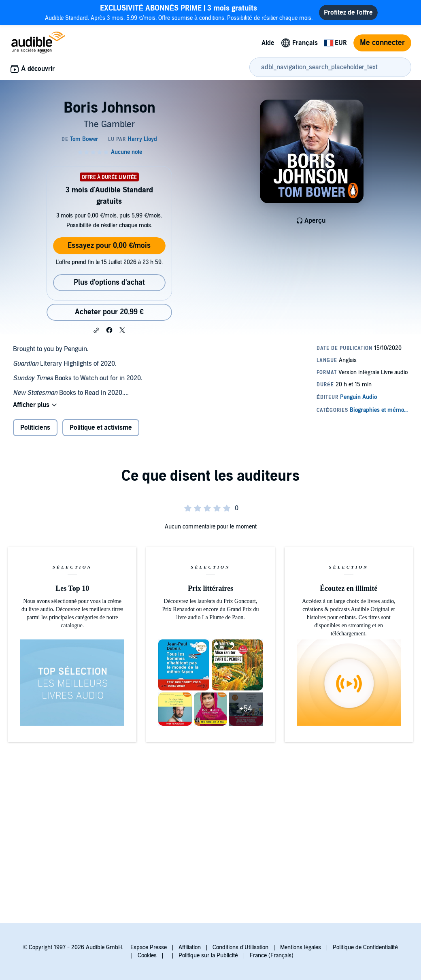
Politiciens (35, 428)
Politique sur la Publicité (208, 955)
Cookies (147, 955)
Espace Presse (149, 947)
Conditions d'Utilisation (240, 947)
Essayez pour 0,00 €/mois (109, 246)
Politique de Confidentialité (365, 947)
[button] (96, 330)
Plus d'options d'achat (109, 282)
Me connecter (382, 43)
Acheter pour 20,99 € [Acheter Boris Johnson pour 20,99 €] (109, 312)
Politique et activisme (101, 428)
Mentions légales (301, 947)
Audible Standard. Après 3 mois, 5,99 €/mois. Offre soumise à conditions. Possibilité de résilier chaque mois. (179, 12)
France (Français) (272, 955)
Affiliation (190, 947)
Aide (268, 43)
